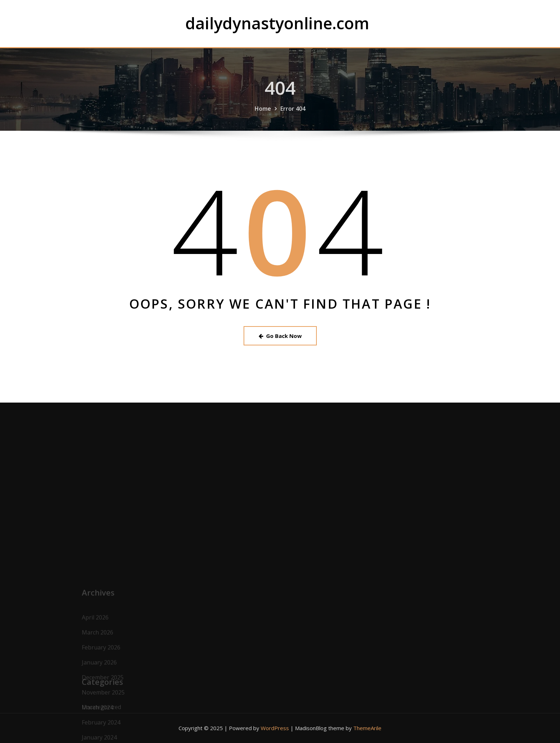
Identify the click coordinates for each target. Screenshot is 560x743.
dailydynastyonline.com (277, 23)
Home (263, 116)
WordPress (275, 728)
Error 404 (293, 116)
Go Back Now (280, 336)
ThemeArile (367, 728)
